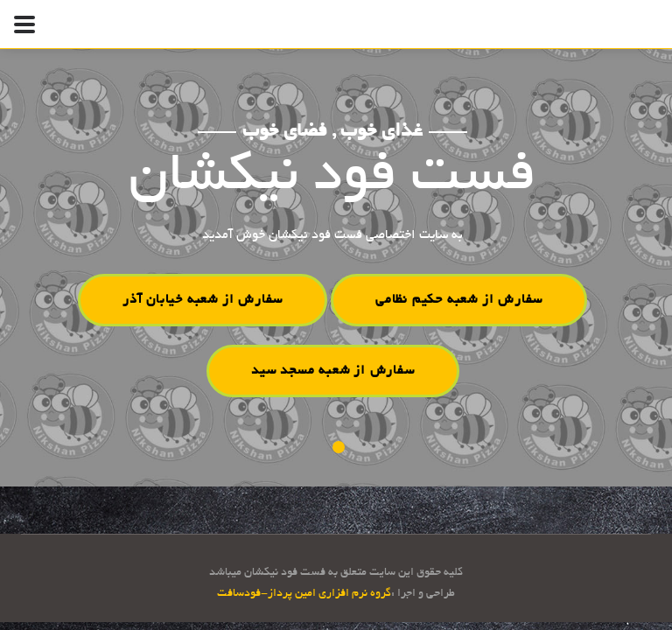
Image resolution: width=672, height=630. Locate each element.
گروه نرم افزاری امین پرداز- (326, 594)
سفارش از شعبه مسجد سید (333, 370)
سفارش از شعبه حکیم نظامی (459, 300)
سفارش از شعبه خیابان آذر (203, 300)
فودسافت (239, 594)
